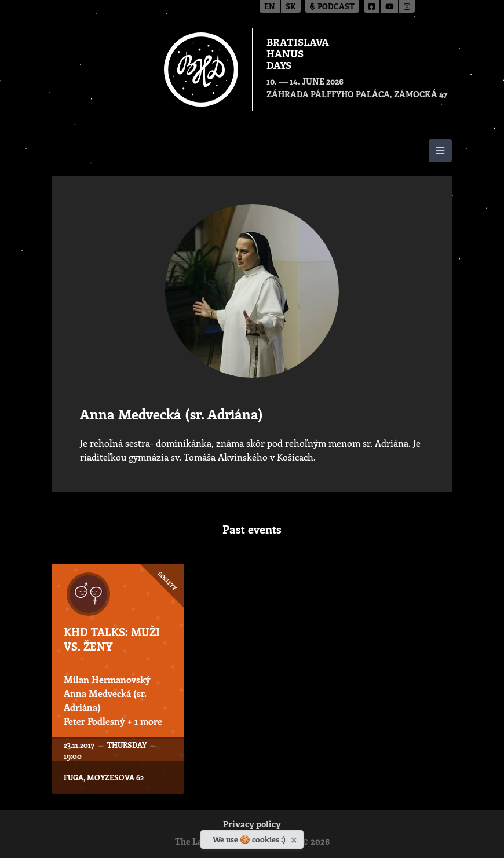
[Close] (295, 838)
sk (291, 7)
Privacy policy (252, 825)
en (270, 7)
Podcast (332, 7)
